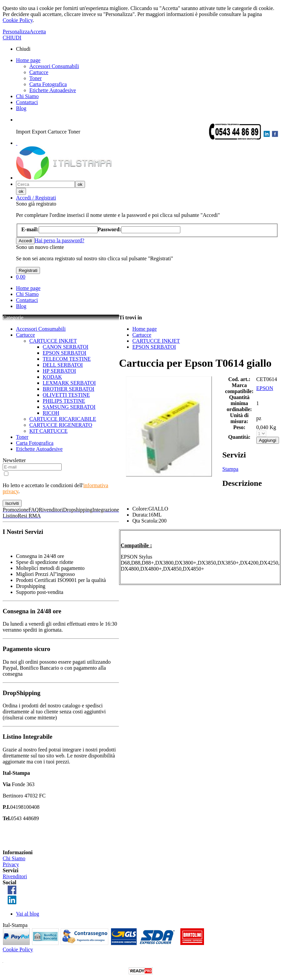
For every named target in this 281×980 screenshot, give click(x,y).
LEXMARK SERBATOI (69, 383)
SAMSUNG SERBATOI (69, 407)
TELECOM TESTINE (67, 359)
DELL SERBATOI (63, 365)
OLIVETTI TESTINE (66, 395)
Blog (21, 108)
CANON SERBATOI (65, 347)
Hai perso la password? (59, 240)
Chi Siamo (27, 96)
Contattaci (27, 102)
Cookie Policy (18, 20)
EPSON (265, 388)
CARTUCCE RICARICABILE (63, 419)
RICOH (51, 413)
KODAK (52, 377)
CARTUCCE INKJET (53, 341)
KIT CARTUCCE (48, 431)
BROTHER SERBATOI (68, 389)
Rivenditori (15, 876)
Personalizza (16, 32)
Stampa (230, 469)
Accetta (38, 32)
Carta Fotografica (48, 84)
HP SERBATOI (59, 371)
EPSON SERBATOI (64, 353)
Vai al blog (27, 914)
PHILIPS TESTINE (64, 401)
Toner (35, 78)
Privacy (11, 864)
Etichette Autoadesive (53, 90)
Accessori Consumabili (54, 66)
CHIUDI (12, 38)
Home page (28, 60)
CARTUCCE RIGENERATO (61, 425)
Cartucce (39, 72)
